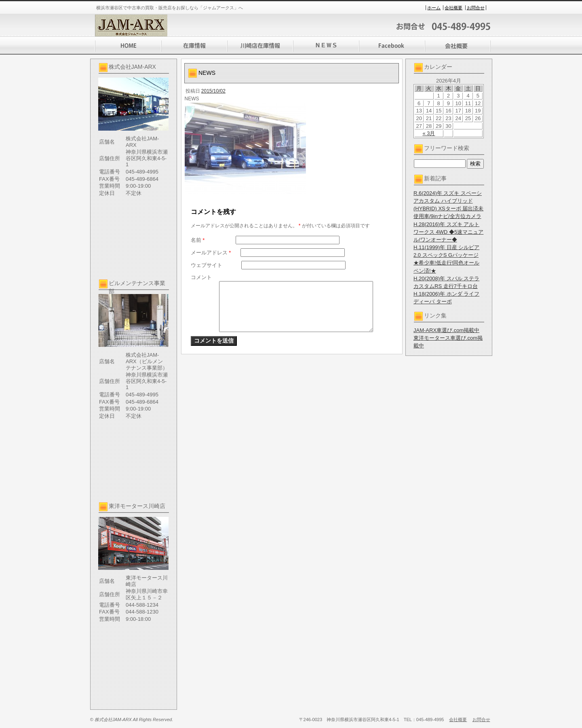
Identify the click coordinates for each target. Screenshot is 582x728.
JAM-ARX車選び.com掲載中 (446, 330)
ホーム (434, 8)
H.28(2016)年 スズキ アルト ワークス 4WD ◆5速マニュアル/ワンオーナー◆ (448, 232)
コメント (201, 277)
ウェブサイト (207, 265)
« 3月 (429, 133)
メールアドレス (211, 253)
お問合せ (476, 8)
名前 (198, 240)
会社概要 (453, 8)
